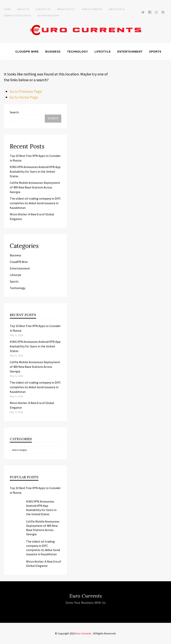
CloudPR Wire (27, 52)
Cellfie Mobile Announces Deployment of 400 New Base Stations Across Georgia (35, 187)
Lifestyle (103, 52)
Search (14, 112)
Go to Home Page (24, 97)
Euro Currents (83, 633)
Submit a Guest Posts (17, 15)
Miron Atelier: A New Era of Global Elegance (44, 564)
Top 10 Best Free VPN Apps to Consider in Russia (35, 490)
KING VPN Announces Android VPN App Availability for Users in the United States (35, 171)
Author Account (49, 15)
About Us (23, 9)
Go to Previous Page (26, 91)
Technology (78, 52)
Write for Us (117, 9)
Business (53, 52)
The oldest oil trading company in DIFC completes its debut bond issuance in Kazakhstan (35, 203)
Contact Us (43, 9)
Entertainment (130, 52)
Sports (155, 52)
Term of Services (92, 9)
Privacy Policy (66, 9)
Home (7, 9)
